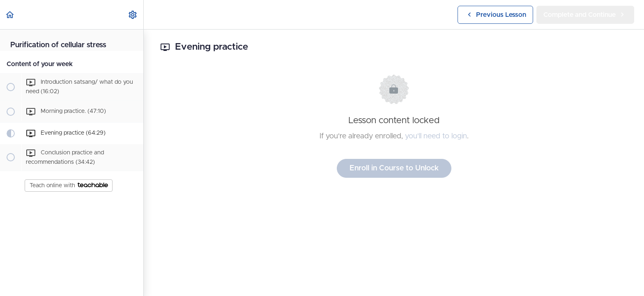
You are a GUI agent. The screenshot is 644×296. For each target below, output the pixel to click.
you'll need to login (436, 136)
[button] (10, 15)
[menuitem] (133, 15)
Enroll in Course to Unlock (394, 168)
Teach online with (69, 186)
